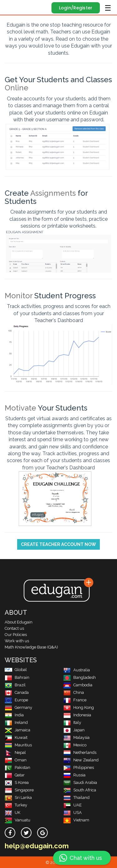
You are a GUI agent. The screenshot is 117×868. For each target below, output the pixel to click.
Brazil (15, 685)
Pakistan (17, 767)
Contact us (14, 628)
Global (16, 670)
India (14, 715)
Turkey (16, 805)
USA (73, 812)
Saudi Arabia (80, 782)
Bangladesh (80, 677)
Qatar (15, 775)
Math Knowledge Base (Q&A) (31, 647)
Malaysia (76, 737)
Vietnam (76, 820)
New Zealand (81, 760)
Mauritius (18, 745)
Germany (18, 707)
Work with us (17, 641)
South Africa (80, 790)
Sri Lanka (18, 797)
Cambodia (78, 685)
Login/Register (76, 8)
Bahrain (17, 677)
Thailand (76, 797)
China (74, 692)
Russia (74, 775)
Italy (72, 722)
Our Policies (16, 635)
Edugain (10, 7)
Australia (77, 670)
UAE (73, 805)
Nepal (15, 752)
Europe (16, 700)
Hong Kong (79, 707)
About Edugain (19, 622)
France (75, 700)
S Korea (17, 782)
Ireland (16, 722)
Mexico (75, 745)
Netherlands (80, 752)
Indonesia (77, 715)
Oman (16, 760)
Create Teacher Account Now (58, 544)
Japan (74, 730)
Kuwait (16, 737)
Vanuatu (17, 820)
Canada (17, 692)
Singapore (19, 790)
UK (12, 812)
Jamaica (17, 730)
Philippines (79, 767)
